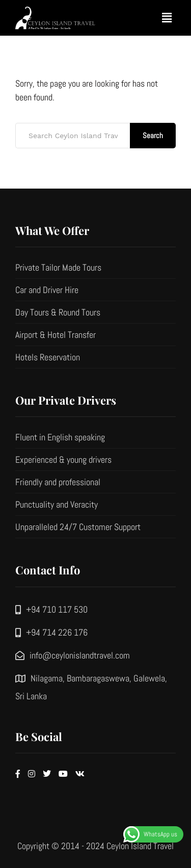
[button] (167, 18)
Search (153, 135)
